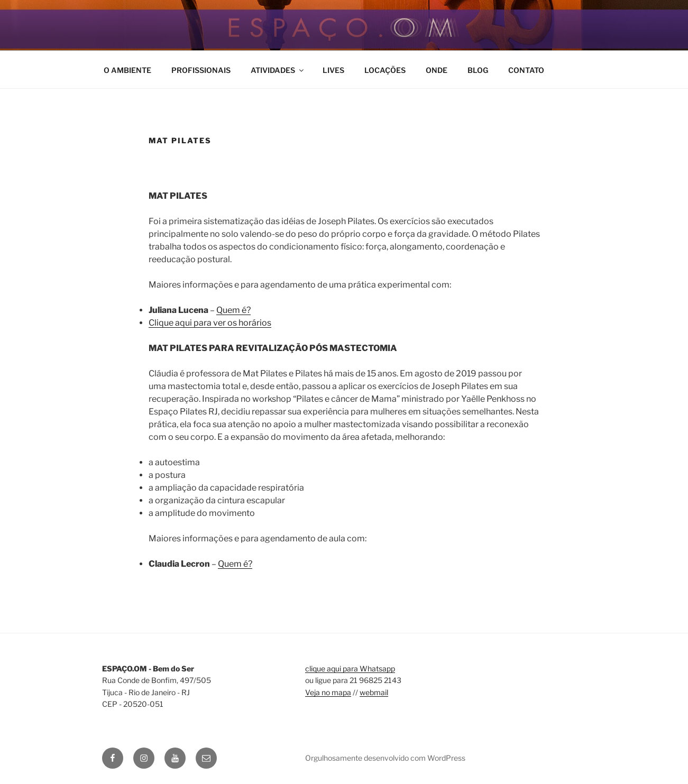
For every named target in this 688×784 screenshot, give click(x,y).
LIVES (333, 70)
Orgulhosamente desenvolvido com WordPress (385, 758)
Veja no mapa (328, 692)
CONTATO (526, 70)
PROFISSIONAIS (201, 70)
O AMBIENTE (127, 70)
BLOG (478, 70)
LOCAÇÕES (385, 70)
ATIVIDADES (278, 70)
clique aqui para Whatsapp (350, 668)
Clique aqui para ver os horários (210, 323)
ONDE (437, 70)
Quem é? (233, 310)
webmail (374, 692)
